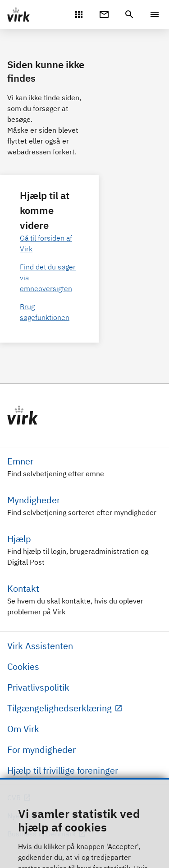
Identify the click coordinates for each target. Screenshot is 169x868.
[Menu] (155, 14)
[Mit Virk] (79, 14)
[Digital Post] (104, 14)
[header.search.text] (129, 14)
